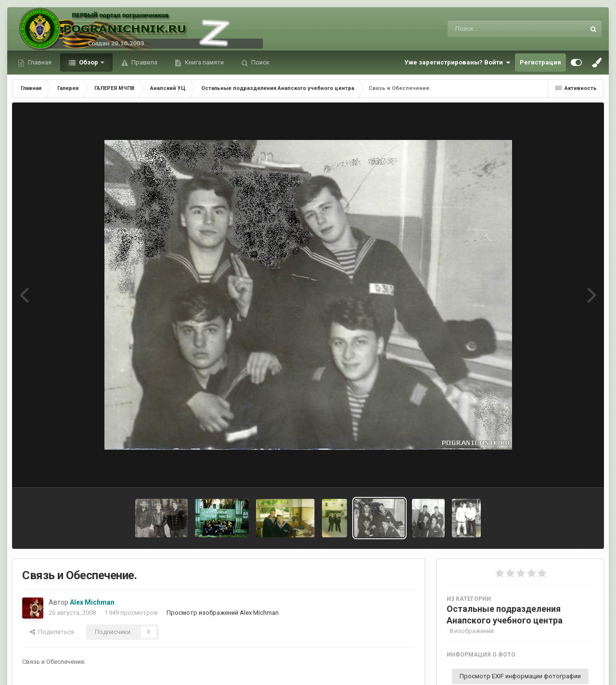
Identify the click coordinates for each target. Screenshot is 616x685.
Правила (144, 62)
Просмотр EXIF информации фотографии (520, 676)
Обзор (89, 62)
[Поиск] (498, 29)
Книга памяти (204, 62)
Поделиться (52, 632)
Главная (39, 62)
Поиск (260, 62)
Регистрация (540, 62)
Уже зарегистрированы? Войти (457, 63)
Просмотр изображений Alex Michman (223, 613)
